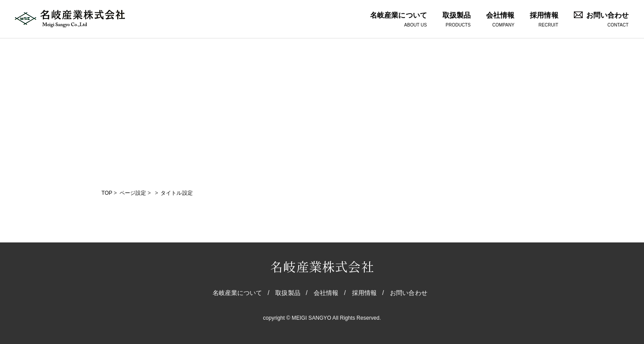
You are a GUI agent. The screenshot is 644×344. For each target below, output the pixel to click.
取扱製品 (457, 20)
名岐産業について (399, 20)
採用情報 (544, 20)
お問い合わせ (601, 20)
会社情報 (500, 20)
